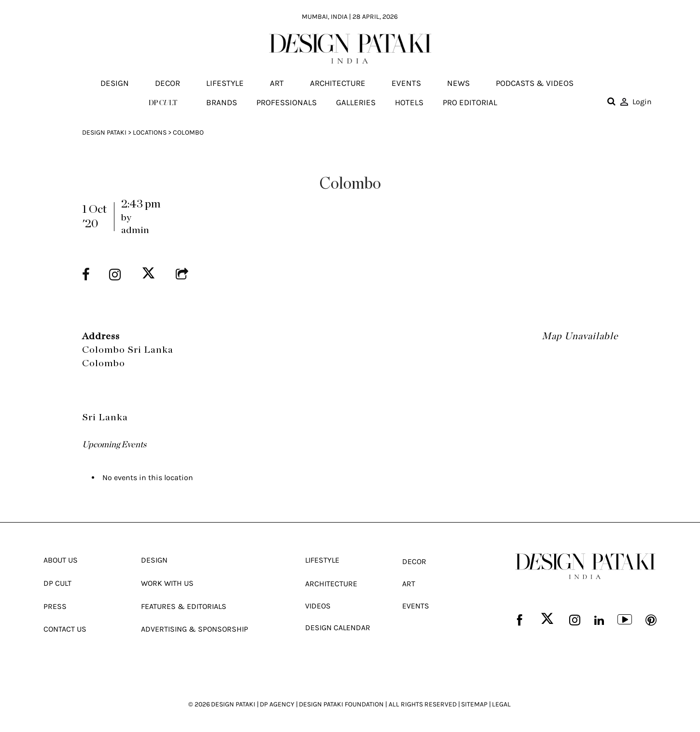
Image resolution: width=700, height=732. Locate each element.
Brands (222, 102)
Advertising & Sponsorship (195, 628)
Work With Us (167, 583)
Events (406, 83)
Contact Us (65, 628)
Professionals (287, 102)
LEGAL (501, 703)
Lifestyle (225, 83)
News (458, 83)
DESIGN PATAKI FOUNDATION (341, 703)
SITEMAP (474, 703)
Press (55, 605)
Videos (318, 605)
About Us (61, 560)
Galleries (356, 102)
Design (115, 83)
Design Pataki (104, 132)
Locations (150, 132)
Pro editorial (470, 102)
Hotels (409, 102)
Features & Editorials (184, 605)
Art (277, 83)
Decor (168, 83)
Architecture (338, 83)
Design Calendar (338, 627)
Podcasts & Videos (535, 83)
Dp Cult (57, 583)
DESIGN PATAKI (233, 703)
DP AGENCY (277, 703)
